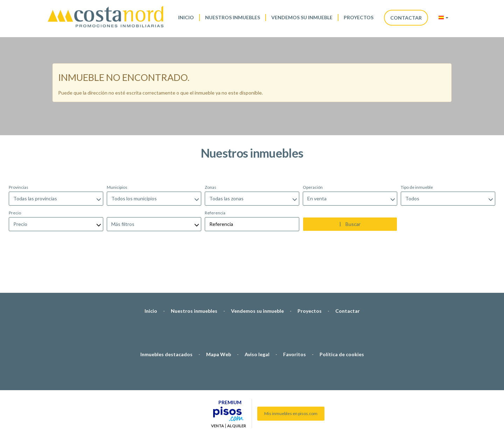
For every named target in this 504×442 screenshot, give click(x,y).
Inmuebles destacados (166, 317)
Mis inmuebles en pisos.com (291, 376)
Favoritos (295, 317)
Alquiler (237, 389)
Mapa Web (219, 317)
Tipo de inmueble (417, 150)
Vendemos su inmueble (302, 17)
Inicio (186, 17)
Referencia (215, 176)
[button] (443, 18)
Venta (218, 389)
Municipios (117, 150)
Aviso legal (257, 317)
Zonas (211, 150)
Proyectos (359, 17)
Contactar (406, 18)
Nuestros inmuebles (233, 17)
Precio (15, 176)
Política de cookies (342, 317)
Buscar (350, 187)
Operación (313, 150)
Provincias (19, 150)
